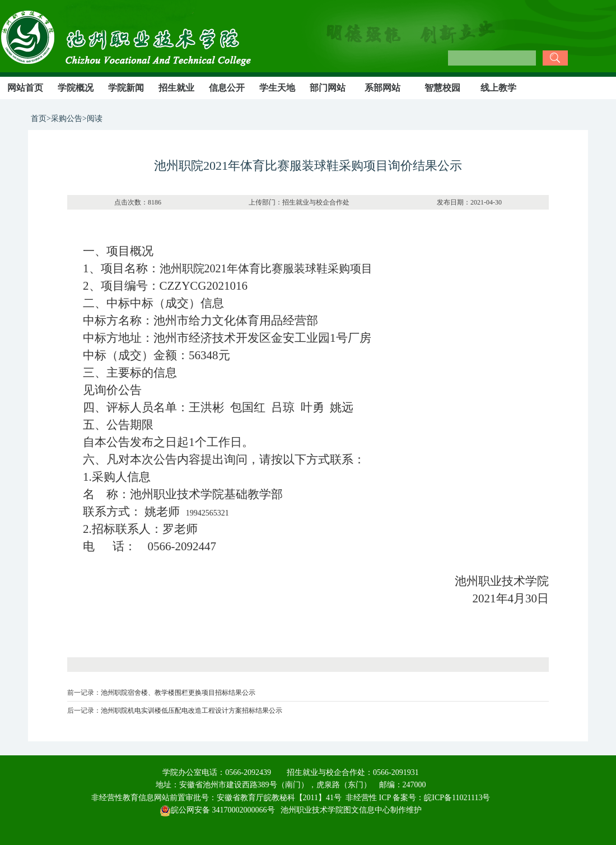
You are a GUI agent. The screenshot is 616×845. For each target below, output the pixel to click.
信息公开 (227, 88)
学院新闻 (126, 88)
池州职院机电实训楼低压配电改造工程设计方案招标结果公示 (192, 711)
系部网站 (382, 88)
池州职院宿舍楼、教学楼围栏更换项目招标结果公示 (178, 693)
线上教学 (498, 88)
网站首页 (25, 88)
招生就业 (176, 88)
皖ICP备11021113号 (457, 798)
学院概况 (76, 88)
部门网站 (328, 88)
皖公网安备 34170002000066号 (217, 810)
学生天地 (277, 88)
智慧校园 (442, 88)
